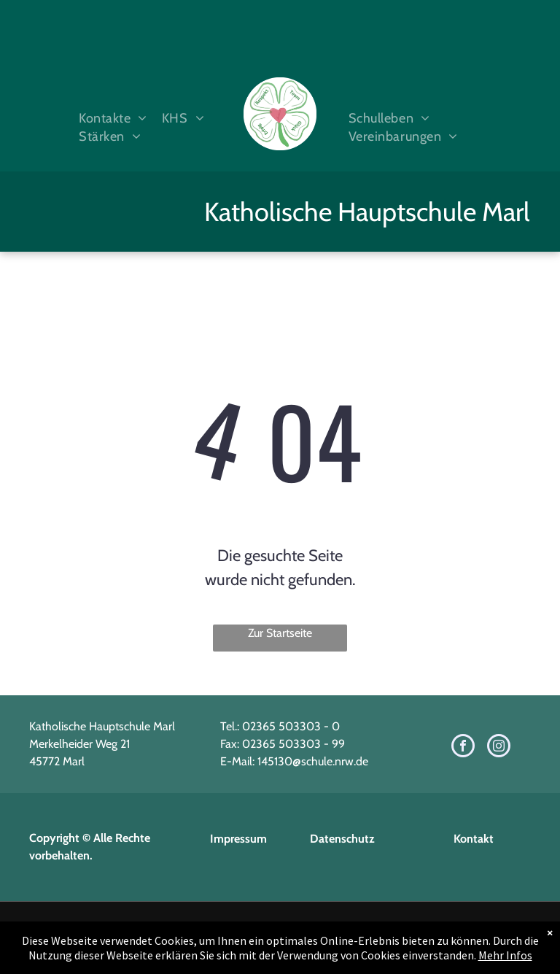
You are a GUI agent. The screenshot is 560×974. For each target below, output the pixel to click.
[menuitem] (109, 119)
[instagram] (499, 747)
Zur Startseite (280, 633)
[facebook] (463, 747)
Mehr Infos (505, 955)
